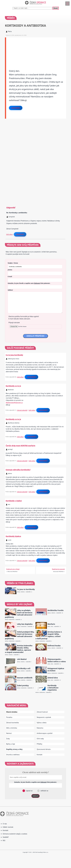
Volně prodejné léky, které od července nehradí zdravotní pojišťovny (20, 635)
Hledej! (56, 8)
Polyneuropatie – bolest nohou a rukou (57, 660)
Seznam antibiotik (25, 678)
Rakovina (40, 728)
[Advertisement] (36, 51)
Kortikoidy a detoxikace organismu (53, 688)
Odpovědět (16, 108)
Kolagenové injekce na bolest (56, 670)
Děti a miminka (12, 728)
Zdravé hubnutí (42, 712)
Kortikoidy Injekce (13, 536)
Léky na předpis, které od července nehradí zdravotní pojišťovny (19, 614)
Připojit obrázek (14, 323)
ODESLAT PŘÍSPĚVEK (35, 336)
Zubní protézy (23, 685)
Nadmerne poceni (58, 569)
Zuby (8, 739)
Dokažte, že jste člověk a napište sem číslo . (29, 283)
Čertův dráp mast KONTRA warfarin (20, 446)
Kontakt (40, 755)
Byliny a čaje (11, 744)
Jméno (10, 270)
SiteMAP (6, 837)
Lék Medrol (22, 659)
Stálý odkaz (9, 234)
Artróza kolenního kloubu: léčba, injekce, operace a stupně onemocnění (19, 649)
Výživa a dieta (42, 723)
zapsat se (29, 791)
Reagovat (20, 234)
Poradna (9, 717)
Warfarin (51, 624)
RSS (4, 840)
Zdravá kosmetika (13, 723)
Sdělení (10, 290)
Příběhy (39, 744)
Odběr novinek (8, 827)
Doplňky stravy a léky (14, 749)
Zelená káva (53, 678)
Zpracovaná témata (44, 749)
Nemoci (9, 733)
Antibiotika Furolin (55, 610)
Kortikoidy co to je (13, 386)
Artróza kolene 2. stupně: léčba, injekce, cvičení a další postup (49, 635)
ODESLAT (35, 796)
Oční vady (40, 739)
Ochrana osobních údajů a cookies (15, 834)
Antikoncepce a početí (45, 733)
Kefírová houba (54, 646)
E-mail (10, 276)
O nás (5, 824)
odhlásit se (44, 791)
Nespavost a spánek (44, 717)
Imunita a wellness (13, 755)
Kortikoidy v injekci (14, 501)
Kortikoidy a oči (24, 668)
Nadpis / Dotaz (13, 263)
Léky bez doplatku (25, 624)
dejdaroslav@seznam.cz (14, 403)
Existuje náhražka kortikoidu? (18, 470)
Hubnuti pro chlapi (13, 569)
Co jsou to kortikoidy (26, 589)
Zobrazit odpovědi (22, 410)
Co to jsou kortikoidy (14, 355)
